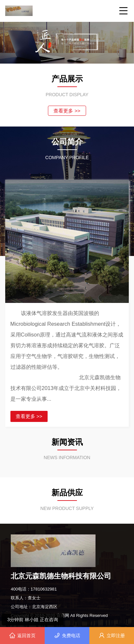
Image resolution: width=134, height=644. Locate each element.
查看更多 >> (67, 111)
